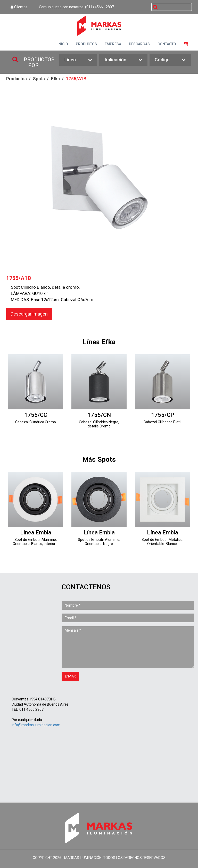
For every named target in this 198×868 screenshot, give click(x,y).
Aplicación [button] (123, 60)
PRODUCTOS (86, 44)
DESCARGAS (139, 44)
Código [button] (170, 60)
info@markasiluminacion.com (36, 725)
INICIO (63, 44)
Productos (16, 79)
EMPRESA (113, 44)
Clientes (19, 7)
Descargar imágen (29, 314)
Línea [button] (78, 60)
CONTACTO (167, 44)
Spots (39, 79)
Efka (55, 79)
